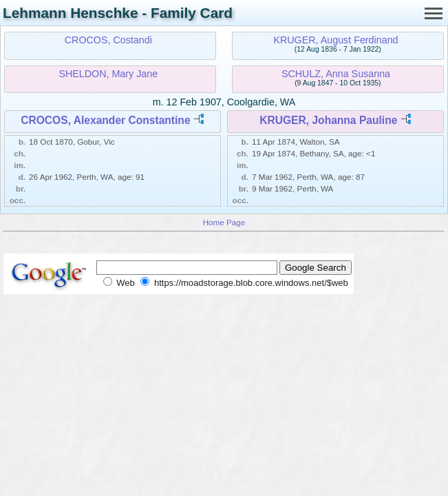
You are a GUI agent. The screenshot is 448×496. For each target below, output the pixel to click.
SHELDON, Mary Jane (108, 74)
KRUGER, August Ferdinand (335, 40)
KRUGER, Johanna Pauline (328, 120)
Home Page (224, 222)
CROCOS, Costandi (108, 40)
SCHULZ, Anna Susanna (336, 74)
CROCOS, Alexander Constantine (105, 120)
